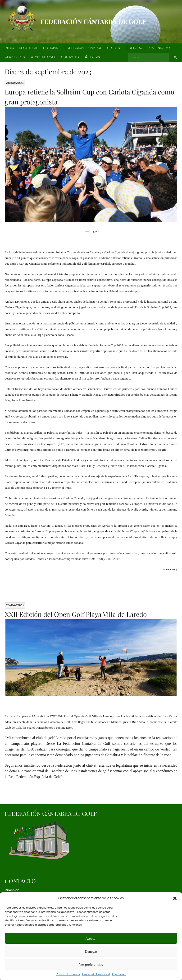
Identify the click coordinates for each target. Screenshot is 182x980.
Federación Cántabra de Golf (93, 21)
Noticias (51, 48)
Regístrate (29, 48)
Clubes (114, 48)
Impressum (119, 974)
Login (92, 57)
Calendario (160, 48)
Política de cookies (68, 974)
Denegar (91, 951)
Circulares (15, 57)
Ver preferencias (91, 964)
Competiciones (43, 57)
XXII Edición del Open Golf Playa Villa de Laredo (76, 614)
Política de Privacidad (96, 974)
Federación (73, 48)
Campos (95, 48)
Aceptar (91, 938)
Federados (135, 48)
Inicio (9, 48)
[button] (175, 898)
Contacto (70, 57)
